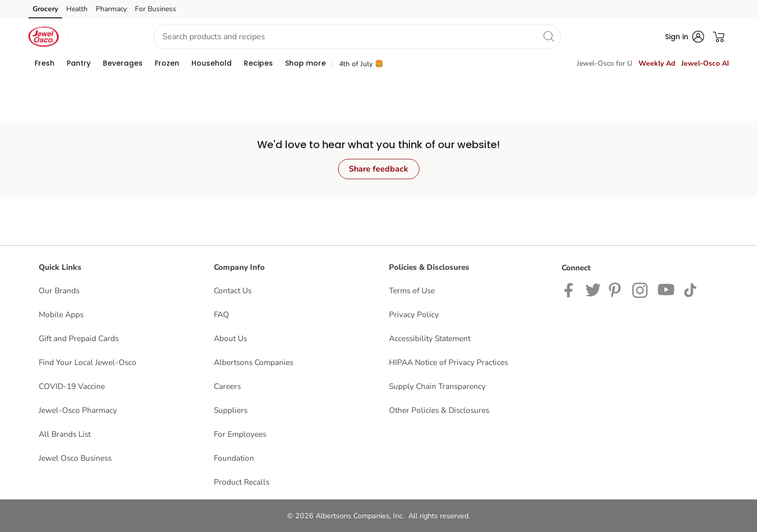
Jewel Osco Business (75, 458)
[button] (102, 37)
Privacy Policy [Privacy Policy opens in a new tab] (414, 314)
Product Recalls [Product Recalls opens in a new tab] (242, 482)
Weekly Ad (657, 63)
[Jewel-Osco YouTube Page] (666, 289)
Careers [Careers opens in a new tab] (227, 386)
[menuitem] (45, 63)
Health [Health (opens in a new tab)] (77, 9)
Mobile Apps (61, 314)
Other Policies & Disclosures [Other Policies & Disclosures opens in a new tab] (439, 410)
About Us (230, 338)
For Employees (240, 434)
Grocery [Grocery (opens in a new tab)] (45, 9)
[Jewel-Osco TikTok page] (690, 289)
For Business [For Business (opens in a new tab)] (156, 9)
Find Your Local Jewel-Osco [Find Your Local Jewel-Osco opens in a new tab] (88, 362)
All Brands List (65, 434)
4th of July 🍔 (361, 64)
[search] (549, 36)
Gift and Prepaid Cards (79, 338)
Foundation (234, 458)
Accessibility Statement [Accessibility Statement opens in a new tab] (430, 338)
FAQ (221, 314)
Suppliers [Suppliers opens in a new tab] (231, 410)
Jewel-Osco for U (605, 63)
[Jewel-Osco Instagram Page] (641, 289)
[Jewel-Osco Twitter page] (593, 289)
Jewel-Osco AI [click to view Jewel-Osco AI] (705, 63)
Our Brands (59, 290)
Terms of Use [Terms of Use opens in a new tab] (412, 290)
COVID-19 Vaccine (72, 386)
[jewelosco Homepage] (44, 37)
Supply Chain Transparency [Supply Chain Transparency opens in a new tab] (437, 386)
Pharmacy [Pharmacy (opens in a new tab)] (111, 9)
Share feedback (378, 169)
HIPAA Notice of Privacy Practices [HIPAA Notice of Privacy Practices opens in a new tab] (448, 362)
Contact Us (233, 290)
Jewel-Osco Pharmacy (78, 410)
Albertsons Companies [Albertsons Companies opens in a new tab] (254, 362)
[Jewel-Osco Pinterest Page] (616, 289)
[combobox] (357, 37)
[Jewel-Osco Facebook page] (571, 289)
